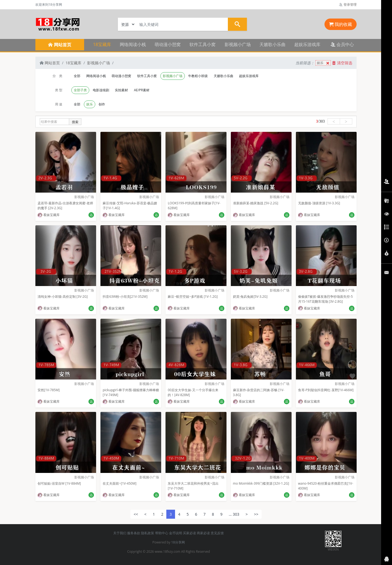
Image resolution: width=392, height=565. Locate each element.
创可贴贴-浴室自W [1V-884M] (59, 483)
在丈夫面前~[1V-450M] (120, 483)
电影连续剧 (101, 90)
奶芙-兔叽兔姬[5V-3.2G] (250, 297)
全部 (77, 76)
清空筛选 (342, 63)
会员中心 (342, 44)
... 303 (234, 514)
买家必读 (189, 533)
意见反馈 (217, 533)
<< (136, 514)
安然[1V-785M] (49, 390)
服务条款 (134, 533)
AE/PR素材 (142, 90)
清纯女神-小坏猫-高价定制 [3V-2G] (63, 297)
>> (256, 514)
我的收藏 (341, 24)
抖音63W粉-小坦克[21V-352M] (125, 297)
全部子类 (80, 90)
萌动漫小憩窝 (168, 44)
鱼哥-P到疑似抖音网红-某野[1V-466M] (326, 390)
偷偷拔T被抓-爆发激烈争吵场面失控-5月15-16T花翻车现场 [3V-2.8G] (325, 299)
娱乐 (324, 63)
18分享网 (178, 542)
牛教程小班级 (198, 76)
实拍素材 (121, 90)
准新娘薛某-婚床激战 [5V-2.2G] (256, 203)
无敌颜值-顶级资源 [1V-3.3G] (319, 203)
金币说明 (176, 533)
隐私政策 (148, 533)
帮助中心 (162, 533)
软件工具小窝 (203, 44)
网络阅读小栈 (133, 44)
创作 (102, 104)
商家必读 (203, 533)
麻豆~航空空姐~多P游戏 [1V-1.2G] (193, 297)
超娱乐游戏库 (307, 44)
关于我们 (120, 533)
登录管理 (348, 4)
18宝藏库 (102, 44)
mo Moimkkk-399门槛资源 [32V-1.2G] (261, 483)
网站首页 (50, 63)
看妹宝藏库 (49, 215)
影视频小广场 (238, 44)
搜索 (75, 122)
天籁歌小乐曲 (272, 44)
